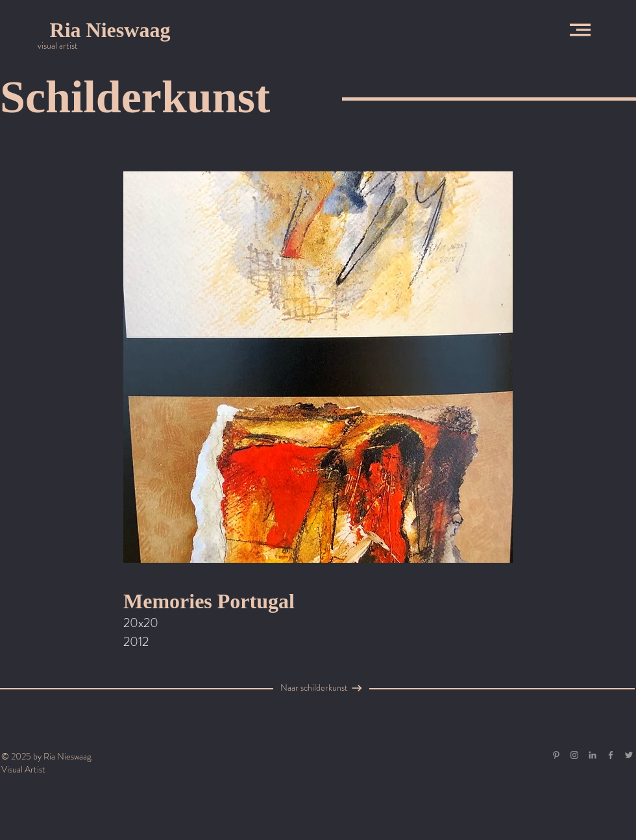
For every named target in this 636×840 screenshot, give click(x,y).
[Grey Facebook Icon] (611, 755)
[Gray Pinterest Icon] (556, 755)
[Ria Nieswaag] (110, 30)
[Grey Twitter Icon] (629, 755)
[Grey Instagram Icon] (574, 755)
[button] (580, 30)
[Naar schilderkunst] (314, 688)
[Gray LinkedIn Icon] (593, 755)
